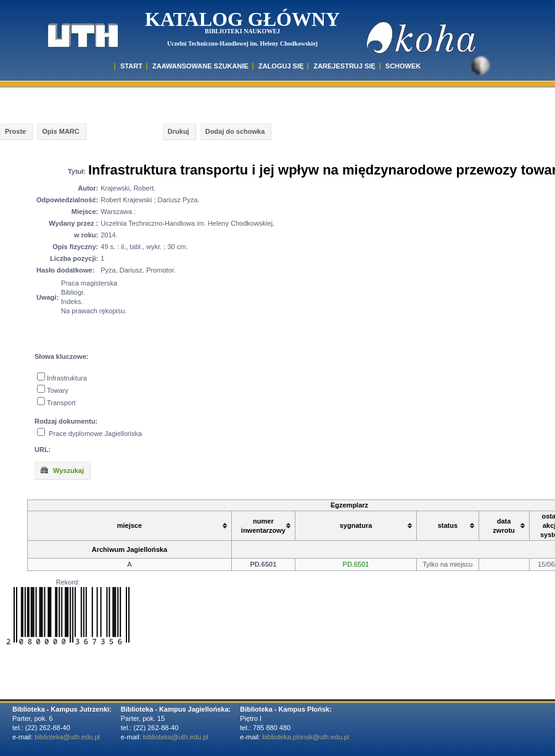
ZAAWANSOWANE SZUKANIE (200, 66)
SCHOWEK (403, 66)
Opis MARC (61, 131)
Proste (15, 131)
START (131, 66)
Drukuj (179, 131)
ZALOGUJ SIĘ (281, 66)
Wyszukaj (62, 470)
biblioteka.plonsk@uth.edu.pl (306, 737)
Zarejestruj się (344, 66)
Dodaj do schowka (235, 131)
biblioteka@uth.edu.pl (67, 737)
